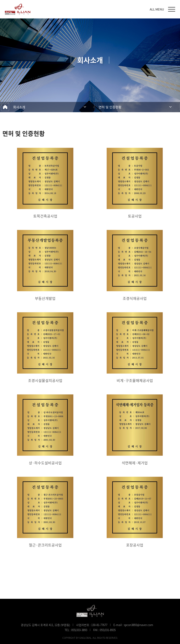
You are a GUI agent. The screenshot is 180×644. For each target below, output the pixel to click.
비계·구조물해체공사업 (135, 381)
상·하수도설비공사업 (45, 463)
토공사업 (135, 216)
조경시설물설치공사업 (45, 381)
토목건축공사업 (45, 216)
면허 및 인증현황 (110, 107)
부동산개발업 (45, 298)
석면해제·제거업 (135, 463)
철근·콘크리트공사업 (45, 545)
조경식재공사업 (135, 298)
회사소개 (19, 107)
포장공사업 (135, 545)
